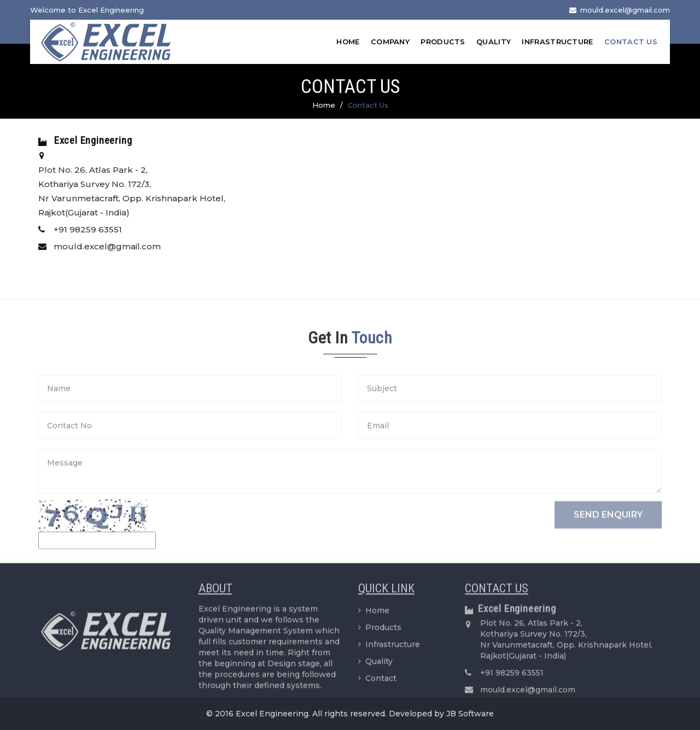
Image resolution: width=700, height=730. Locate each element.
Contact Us (631, 42)
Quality (494, 42)
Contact (377, 682)
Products (443, 42)
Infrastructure (557, 42)
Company (390, 42)
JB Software (470, 714)
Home (348, 42)
